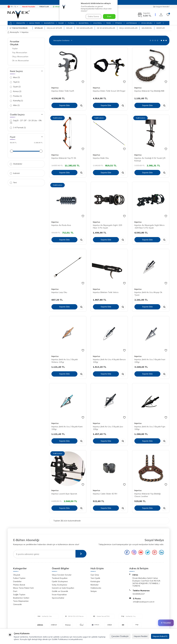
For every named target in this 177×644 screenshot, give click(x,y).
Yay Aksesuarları (85, 28)
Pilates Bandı (19, 585)
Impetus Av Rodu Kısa (61, 225)
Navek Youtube (29, 7)
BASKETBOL (84, 23)
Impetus (55, 88)
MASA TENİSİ (35, 23)
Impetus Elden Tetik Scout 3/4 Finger (109, 91)
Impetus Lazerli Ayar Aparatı (64, 494)
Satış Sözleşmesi (59, 585)
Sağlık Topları (19, 595)
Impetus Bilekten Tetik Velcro (106, 292)
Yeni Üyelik (95, 578)
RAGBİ (61, 23)
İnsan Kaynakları (59, 595)
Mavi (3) (15, 77)
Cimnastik (17, 604)
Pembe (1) (16, 96)
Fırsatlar (15, 41)
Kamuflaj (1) (16, 101)
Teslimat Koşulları (60, 578)
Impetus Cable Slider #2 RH (105, 494)
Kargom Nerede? (161, 7)
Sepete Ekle (64, 105)
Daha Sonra (93, 16)
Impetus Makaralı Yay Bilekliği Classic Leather (147, 495)
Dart (15, 591)
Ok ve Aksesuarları (106, 28)
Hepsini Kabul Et (160, 636)
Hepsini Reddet (141, 636)
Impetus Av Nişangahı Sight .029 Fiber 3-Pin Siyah (107, 226)
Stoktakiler (16, 164)
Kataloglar (95, 581)
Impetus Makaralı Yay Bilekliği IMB (149, 91)
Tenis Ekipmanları (21, 601)
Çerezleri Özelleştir (120, 636)
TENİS (109, 23)
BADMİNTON (49, 23)
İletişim (94, 591)
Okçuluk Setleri (54, 28)
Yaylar (69, 28)
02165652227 (139, 594)
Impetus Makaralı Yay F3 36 (64, 158)
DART (159, 23)
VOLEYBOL (97, 23)
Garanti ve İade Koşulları (63, 588)
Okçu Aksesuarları (128, 28)
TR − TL (13, 7)
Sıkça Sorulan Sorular (62, 575)
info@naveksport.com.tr (144, 602)
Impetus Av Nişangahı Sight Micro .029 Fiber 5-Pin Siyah (149, 226)
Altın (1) (15, 105)
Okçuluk (14, 44)
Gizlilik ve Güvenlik (60, 591)
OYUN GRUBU (147, 23)
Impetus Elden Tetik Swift (63, 91)
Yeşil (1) (15, 82)
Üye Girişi (95, 575)
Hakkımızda (96, 588)
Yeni (13, 183)
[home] (11, 23)
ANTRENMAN (132, 23)
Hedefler (160, 28)
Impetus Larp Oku (59, 292)
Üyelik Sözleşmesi (60, 581)
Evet (109, 16)
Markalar (95, 585)
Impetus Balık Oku (101, 158)
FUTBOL (71, 23)
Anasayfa (13, 32)
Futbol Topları (19, 578)
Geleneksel (147, 28)
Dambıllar (17, 581)
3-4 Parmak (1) (18, 128)
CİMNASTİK (21, 23)
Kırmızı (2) (16, 91)
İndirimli (15, 173)
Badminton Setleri (21, 598)
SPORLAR (39, 28)
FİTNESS (119, 23)
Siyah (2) (15, 87)
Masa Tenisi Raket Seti (23, 588)
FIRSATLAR (44, 7)
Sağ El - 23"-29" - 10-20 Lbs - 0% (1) (26, 122)
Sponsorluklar (58, 598)
